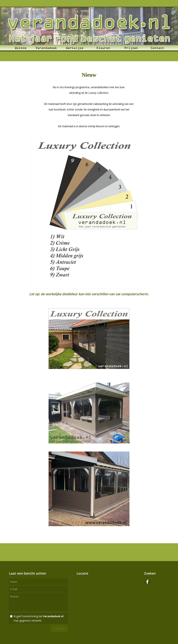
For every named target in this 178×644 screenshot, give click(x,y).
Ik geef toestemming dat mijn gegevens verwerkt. (39, 618)
